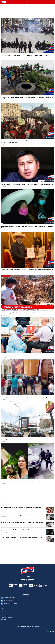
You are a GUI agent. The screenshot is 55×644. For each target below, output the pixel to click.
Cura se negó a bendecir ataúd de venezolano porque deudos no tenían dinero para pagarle (25, 397)
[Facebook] (22, 580)
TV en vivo (3, 613)
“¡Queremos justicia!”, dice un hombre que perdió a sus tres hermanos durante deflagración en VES (27, 184)
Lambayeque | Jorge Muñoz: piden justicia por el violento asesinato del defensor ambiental (25, 313)
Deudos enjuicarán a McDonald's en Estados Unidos (14, 439)
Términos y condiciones (6, 615)
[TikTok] (33, 580)
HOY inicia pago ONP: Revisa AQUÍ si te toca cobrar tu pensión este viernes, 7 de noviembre (22, 537)
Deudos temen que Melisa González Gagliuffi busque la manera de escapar (20, 481)
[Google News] (31, 580)
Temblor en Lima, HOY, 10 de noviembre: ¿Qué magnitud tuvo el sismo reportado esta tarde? (22, 522)
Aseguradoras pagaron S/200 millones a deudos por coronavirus (18, 355)
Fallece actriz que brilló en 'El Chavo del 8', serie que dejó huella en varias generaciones (21, 508)
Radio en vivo (4, 619)
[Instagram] (29, 580)
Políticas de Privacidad (6, 617)
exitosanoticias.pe (8, 601)
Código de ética (5, 609)
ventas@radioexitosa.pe (10, 598)
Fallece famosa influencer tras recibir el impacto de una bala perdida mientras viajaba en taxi (22, 515)
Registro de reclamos (6, 611)
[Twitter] (24, 580)
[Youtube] (26, 580)
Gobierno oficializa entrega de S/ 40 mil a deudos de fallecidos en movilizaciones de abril (24, 55)
